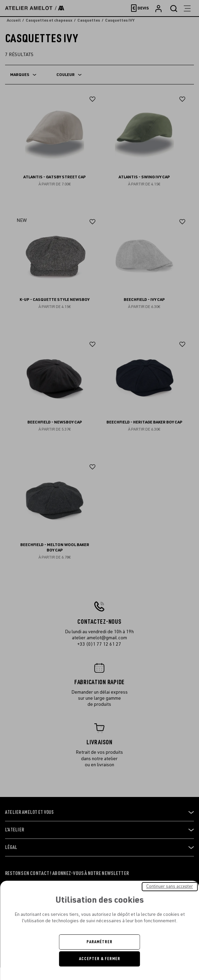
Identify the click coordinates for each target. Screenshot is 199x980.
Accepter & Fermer (100, 959)
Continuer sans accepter (170, 886)
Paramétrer (100, 942)
